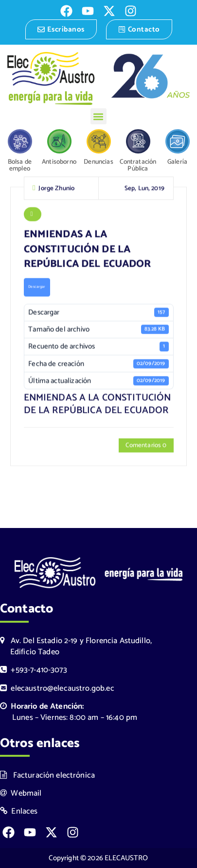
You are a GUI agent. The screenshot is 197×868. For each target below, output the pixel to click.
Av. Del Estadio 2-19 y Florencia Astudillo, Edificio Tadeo (76, 647)
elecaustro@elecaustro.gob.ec (57, 689)
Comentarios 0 (146, 446)
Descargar (37, 288)
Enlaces (19, 811)
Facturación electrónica (47, 775)
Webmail (21, 793)
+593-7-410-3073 (34, 670)
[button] (98, 116)
